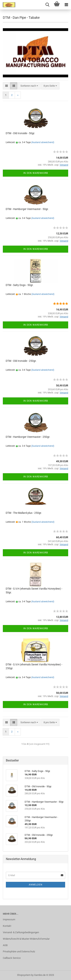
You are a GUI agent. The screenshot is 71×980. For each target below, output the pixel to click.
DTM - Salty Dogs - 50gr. (20, 285)
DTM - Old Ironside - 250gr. (21, 361)
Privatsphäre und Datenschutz (19, 951)
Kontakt (7, 926)
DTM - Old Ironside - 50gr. (20, 133)
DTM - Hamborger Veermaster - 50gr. (27, 209)
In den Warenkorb (36, 173)
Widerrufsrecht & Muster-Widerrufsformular (26, 939)
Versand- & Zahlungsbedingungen (21, 932)
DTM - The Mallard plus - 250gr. (24, 513)
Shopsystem (24, 975)
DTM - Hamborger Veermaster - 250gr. (28, 437)
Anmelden (36, 885)
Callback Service (12, 958)
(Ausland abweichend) (43, 142)
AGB (5, 945)
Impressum (9, 919)
